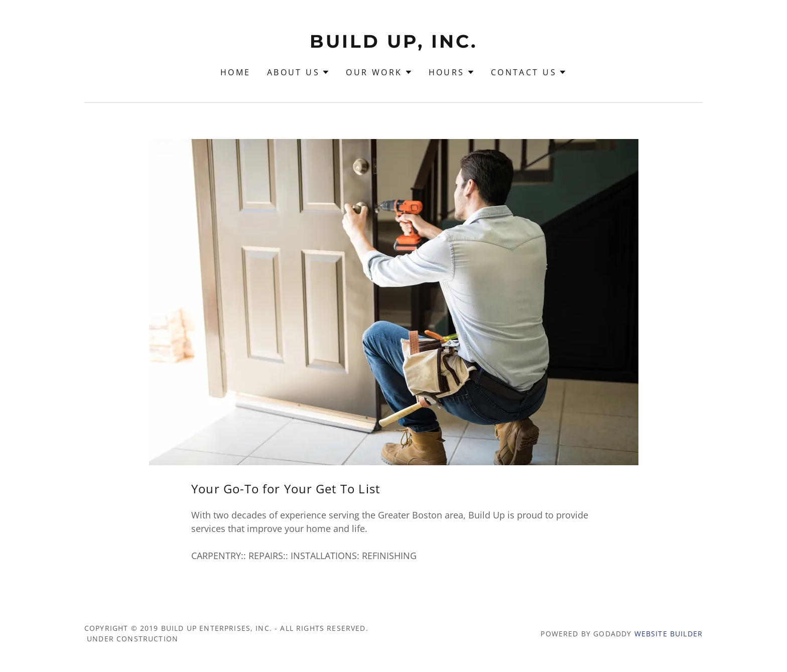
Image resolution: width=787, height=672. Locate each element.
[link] (394, 44)
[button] (298, 72)
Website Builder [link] (669, 634)
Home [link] (236, 72)
